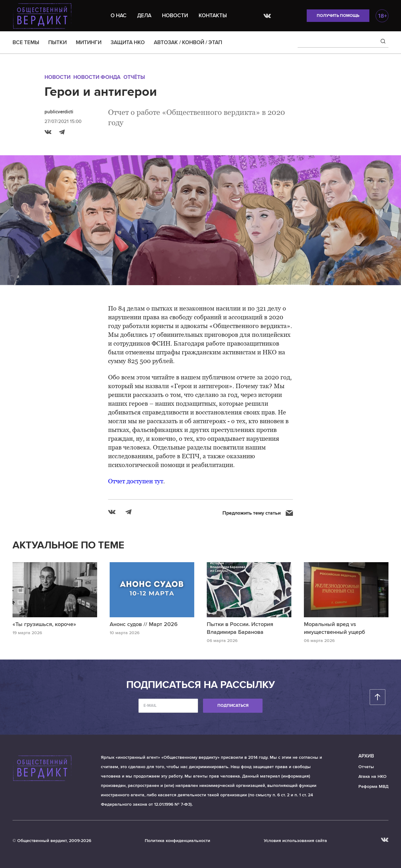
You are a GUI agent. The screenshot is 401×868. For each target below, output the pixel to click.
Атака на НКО (372, 776)
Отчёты (134, 77)
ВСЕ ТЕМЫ (26, 42)
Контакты (213, 15)
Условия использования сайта (295, 841)
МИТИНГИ (89, 42)
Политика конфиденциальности (177, 841)
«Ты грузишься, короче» (44, 624)
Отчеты (366, 767)
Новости (175, 15)
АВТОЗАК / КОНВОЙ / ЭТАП (188, 42)
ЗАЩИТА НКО (128, 42)
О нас (119, 15)
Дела (144, 15)
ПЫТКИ (57, 42)
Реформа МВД (373, 786)
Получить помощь (338, 16)
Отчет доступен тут (136, 481)
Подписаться (233, 706)
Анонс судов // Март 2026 (144, 624)
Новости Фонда (97, 77)
